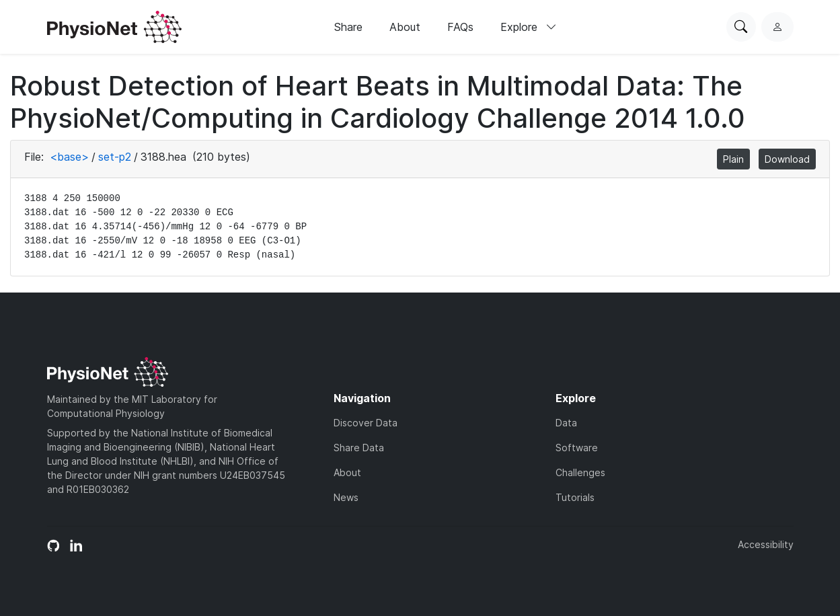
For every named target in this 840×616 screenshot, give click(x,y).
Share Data (359, 448)
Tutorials (575, 497)
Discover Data (366, 423)
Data (566, 423)
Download (787, 159)
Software (577, 448)
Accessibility (766, 544)
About (405, 27)
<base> (69, 157)
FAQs (460, 27)
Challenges (580, 472)
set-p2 (115, 157)
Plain (733, 159)
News (346, 497)
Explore (529, 27)
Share (348, 27)
